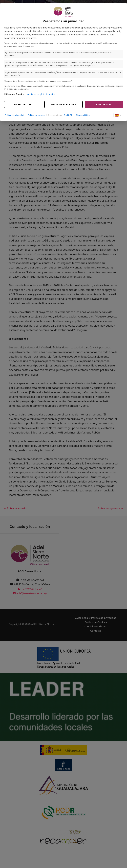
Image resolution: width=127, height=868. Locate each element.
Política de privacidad (14, 115)
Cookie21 (68, 115)
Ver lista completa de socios (41, 94)
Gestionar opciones (63, 104)
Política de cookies (36, 115)
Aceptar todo (104, 104)
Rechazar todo (23, 104)
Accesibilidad (83, 115)
